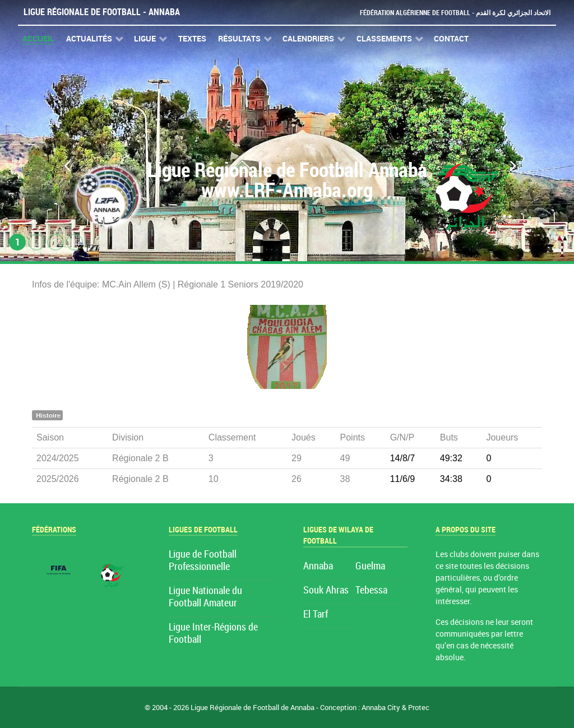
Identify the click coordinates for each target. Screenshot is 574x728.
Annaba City (381, 708)
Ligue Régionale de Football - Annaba (102, 12)
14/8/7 (402, 458)
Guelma (370, 566)
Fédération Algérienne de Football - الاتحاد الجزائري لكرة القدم (451, 13)
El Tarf (316, 615)
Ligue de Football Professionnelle (203, 561)
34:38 (451, 479)
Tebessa (371, 590)
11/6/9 (402, 479)
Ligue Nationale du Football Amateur (205, 597)
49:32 (451, 458)
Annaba (318, 566)
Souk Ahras (326, 590)
